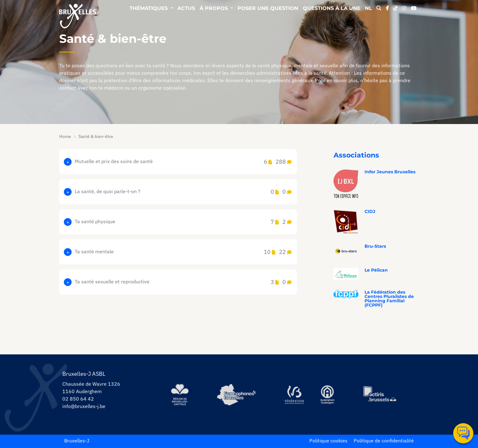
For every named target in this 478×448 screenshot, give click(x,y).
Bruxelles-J (77, 441)
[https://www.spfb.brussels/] (236, 395)
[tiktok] (396, 9)
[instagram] (404, 9)
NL (368, 9)
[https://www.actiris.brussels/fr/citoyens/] (380, 395)
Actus (186, 9)
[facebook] (387, 9)
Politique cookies (328, 441)
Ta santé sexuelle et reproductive (183, 282)
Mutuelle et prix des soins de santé (183, 162)
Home (65, 136)
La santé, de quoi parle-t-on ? (183, 192)
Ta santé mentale (183, 252)
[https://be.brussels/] (180, 395)
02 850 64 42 (78, 399)
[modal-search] (379, 9)
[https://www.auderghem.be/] (327, 395)
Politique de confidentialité (384, 441)
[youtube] (414, 9)
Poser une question (268, 9)
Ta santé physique (183, 222)
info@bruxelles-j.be (84, 406)
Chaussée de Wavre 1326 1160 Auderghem (91, 388)
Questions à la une (332, 9)
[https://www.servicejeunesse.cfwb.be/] (294, 395)
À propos (215, 9)
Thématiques (149, 9)
